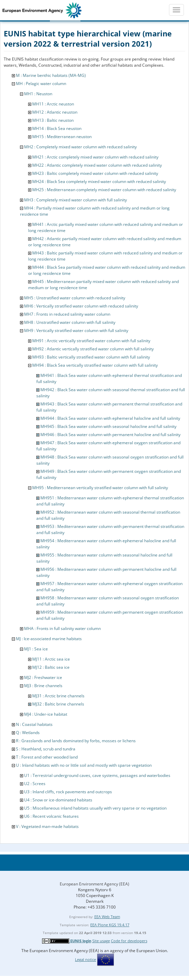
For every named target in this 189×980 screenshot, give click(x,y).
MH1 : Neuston (38, 94)
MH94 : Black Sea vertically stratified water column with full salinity (95, 365)
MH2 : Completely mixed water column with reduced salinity (80, 147)
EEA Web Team (107, 917)
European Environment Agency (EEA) (94, 884)
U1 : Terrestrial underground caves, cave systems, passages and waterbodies (97, 775)
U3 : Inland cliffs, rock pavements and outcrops (68, 792)
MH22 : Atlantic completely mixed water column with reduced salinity (97, 165)
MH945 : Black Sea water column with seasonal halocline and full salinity (108, 426)
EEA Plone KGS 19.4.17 (110, 925)
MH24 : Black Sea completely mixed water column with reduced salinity (99, 181)
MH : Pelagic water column (41, 84)
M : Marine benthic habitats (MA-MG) (51, 75)
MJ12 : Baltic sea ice (51, 667)
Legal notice (86, 959)
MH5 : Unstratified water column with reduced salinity (75, 298)
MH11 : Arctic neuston (53, 104)
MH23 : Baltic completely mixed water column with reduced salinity (95, 173)
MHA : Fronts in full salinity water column (62, 628)
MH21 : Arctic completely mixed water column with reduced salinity (95, 157)
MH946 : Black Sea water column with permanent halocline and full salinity (110, 435)
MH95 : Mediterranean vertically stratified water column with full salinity (100, 488)
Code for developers (129, 941)
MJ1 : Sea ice (36, 649)
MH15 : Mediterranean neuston (62, 137)
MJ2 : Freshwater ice (43, 677)
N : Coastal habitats (34, 724)
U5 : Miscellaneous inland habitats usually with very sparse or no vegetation (95, 808)
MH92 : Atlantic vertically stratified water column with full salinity (93, 349)
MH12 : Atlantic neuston (55, 112)
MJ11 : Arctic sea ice (51, 659)
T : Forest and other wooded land (47, 757)
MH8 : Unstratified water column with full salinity (70, 322)
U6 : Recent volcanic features (51, 816)
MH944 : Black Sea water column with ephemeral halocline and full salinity (110, 418)
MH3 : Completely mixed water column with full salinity (75, 200)
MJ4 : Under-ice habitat (46, 714)
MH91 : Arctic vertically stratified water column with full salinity (91, 341)
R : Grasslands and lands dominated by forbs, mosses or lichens (76, 741)
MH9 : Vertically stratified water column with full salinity (76, 330)
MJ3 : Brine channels (43, 686)
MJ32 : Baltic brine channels (58, 704)
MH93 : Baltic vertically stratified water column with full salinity (91, 357)
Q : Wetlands (28, 733)
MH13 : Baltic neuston (53, 120)
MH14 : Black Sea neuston (57, 128)
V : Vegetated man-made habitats (47, 826)
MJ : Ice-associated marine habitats (49, 639)
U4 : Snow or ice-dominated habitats (58, 800)
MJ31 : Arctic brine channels (58, 696)
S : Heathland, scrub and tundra (46, 749)
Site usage (101, 941)
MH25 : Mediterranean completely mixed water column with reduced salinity (104, 190)
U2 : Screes (35, 784)
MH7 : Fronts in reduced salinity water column (67, 314)
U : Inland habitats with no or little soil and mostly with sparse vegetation (84, 765)
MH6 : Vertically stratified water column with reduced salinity (81, 306)
